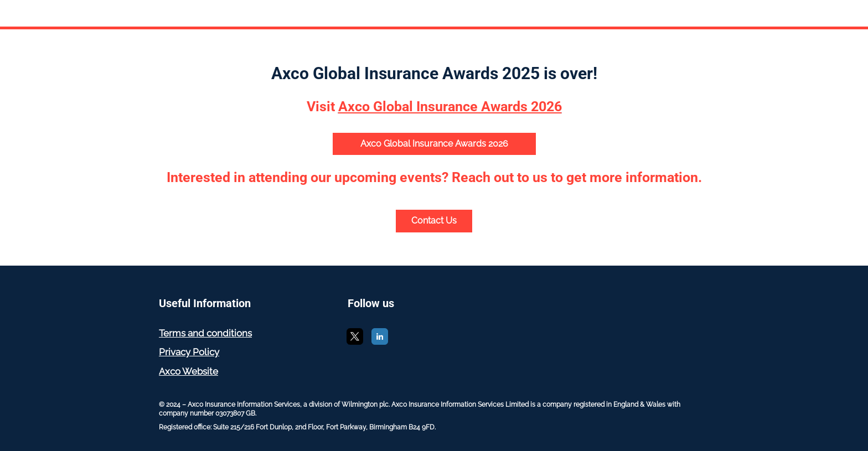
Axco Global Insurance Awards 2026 (434, 144)
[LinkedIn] (380, 342)
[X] (355, 342)
